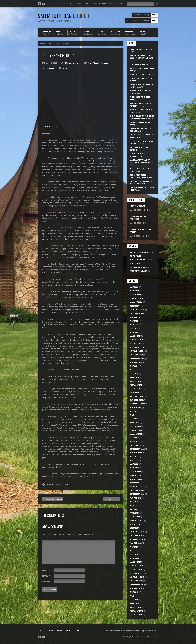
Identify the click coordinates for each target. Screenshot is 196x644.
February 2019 (136, 611)
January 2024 (136, 389)
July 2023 (134, 411)
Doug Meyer (136, 256)
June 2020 (134, 551)
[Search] (141, 4)
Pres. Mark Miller (138, 271)
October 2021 (136, 490)
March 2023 (135, 426)
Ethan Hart (136, 263)
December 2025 (137, 306)
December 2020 (137, 528)
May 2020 (134, 554)
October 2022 (136, 445)
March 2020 (135, 562)
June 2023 (134, 415)
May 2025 (134, 328)
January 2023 (136, 434)
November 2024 (137, 351)
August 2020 (136, 543)
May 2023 (134, 419)
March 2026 (135, 294)
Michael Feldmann (73, 63)
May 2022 (134, 464)
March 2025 (135, 336)
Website (46, 581)
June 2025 (134, 325)
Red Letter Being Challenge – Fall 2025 (140, 176)
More (121, 4)
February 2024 (136, 385)
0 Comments (68, 68)
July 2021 (134, 502)
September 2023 (137, 404)
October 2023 (136, 400)
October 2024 (136, 355)
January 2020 (136, 569)
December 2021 (137, 483)
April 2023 (134, 422)
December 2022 (137, 438)
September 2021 (137, 494)
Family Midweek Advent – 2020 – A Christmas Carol (142, 57)
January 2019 (136, 615)
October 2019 (136, 581)
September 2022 (137, 449)
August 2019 (136, 588)
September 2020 (137, 539)
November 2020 (137, 532)
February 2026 (136, 298)
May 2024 (134, 374)
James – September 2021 (141, 74)
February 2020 (136, 566)
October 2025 (136, 313)
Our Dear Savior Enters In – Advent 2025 (141, 183)
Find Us (81, 4)
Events (73, 4)
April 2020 (134, 558)
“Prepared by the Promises (138, 218)
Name (46, 570)
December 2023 (137, 392)
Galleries (103, 4)
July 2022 (134, 456)
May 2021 (134, 509)
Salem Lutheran (64, 16)
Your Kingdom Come (60, 484)
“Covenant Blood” (68, 44)
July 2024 (134, 366)
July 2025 (134, 321)
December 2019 (137, 573)
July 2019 (134, 592)
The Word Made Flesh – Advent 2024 (141, 155)
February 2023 (136, 430)
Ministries (112, 4)
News (95, 4)
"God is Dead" (111, 499)
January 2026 (136, 302)
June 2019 (134, 596)
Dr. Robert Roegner (139, 267)
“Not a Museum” (138, 206)
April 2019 (134, 603)
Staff (88, 4)
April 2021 (134, 513)
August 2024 (136, 362)
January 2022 (136, 479)
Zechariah (50, 68)
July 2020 (134, 547)
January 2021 (136, 524)
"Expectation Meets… (52, 499)
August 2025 (136, 317)
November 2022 (137, 441)
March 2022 (135, 471)
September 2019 (137, 584)
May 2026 (134, 287)
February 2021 (136, 521)
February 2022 (136, 475)
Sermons (64, 4)
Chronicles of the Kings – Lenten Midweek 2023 (143, 117)
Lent (57, 44)
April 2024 (134, 377)
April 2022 (134, 468)
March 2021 (135, 517)
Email (46, 576)
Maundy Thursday (101, 63)
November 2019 (137, 577)
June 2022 (134, 460)
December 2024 (137, 347)
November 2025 (137, 310)
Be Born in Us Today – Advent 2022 (140, 105)
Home (42, 44)
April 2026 (134, 291)
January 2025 (136, 343)
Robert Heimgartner (140, 260)
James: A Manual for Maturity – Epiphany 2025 (142, 161)
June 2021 (134, 505)
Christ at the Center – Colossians (141, 130)
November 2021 (137, 487)
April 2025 (134, 332)
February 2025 (136, 340)
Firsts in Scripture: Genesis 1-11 (139, 149)
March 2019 (135, 607)
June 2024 (134, 370)
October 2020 (136, 536)
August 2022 (136, 453)
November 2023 (137, 396)
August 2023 (136, 407)
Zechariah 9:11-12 (50, 127)
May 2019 (134, 600)
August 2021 (136, 498)
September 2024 (137, 359)
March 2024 (135, 381)
